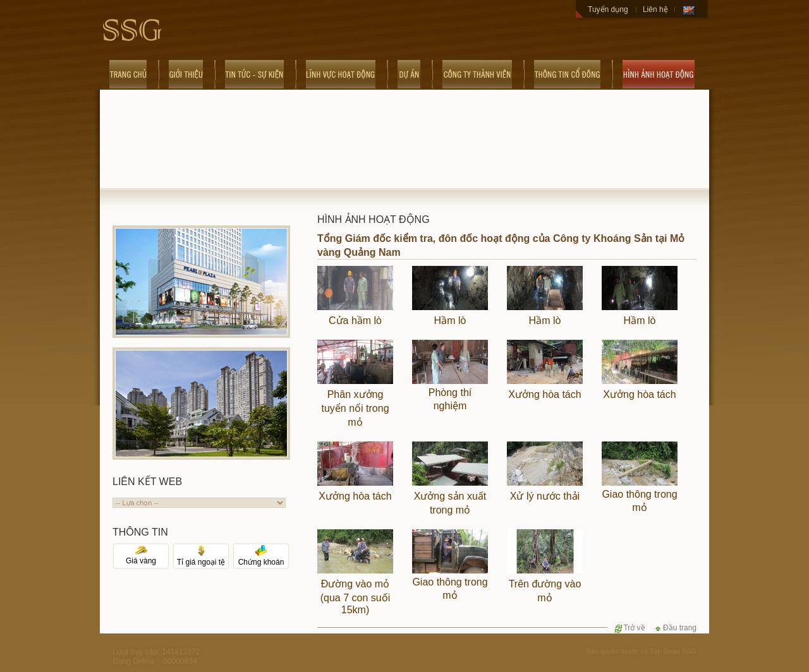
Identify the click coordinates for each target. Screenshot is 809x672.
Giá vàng (141, 557)
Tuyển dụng (608, 9)
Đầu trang (675, 628)
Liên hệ (655, 9)
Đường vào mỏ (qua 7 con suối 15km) (356, 597)
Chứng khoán (261, 558)
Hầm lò (450, 321)
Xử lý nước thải (545, 496)
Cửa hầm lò (355, 321)
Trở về (629, 628)
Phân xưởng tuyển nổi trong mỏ (355, 408)
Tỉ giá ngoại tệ (201, 558)
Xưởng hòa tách (544, 394)
